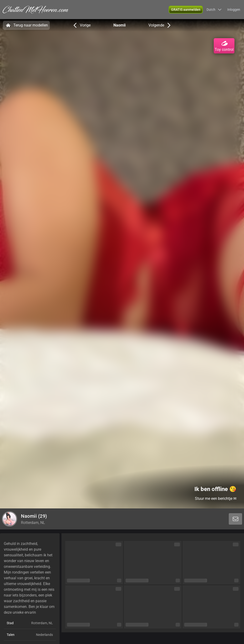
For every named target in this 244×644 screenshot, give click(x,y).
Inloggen (234, 10)
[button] (214, 10)
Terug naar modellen (26, 25)
